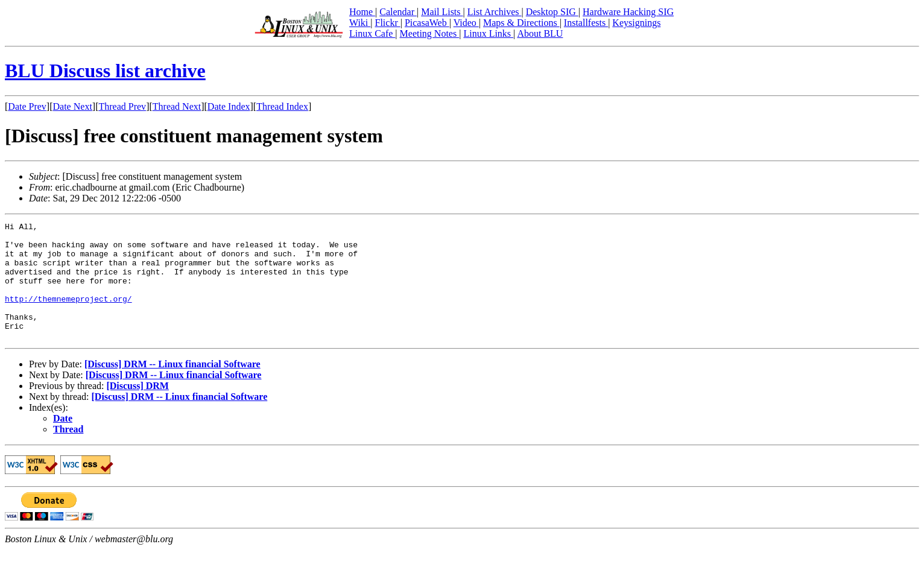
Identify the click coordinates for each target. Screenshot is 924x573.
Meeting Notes (430, 33)
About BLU (540, 33)
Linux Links (488, 33)
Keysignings (636, 23)
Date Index (229, 106)
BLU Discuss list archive (105, 71)
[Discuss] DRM (138, 409)
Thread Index (282, 106)
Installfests (586, 23)
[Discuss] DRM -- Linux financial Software (172, 388)
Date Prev (27, 106)
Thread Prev (122, 106)
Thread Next (177, 106)
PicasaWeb (427, 23)
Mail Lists (442, 12)
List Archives (495, 12)
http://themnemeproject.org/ (68, 315)
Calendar (398, 12)
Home (362, 12)
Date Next (73, 106)
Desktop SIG (552, 12)
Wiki (360, 23)
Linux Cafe (372, 33)
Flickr (387, 23)
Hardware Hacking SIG (628, 12)
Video (466, 23)
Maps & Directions (521, 23)
